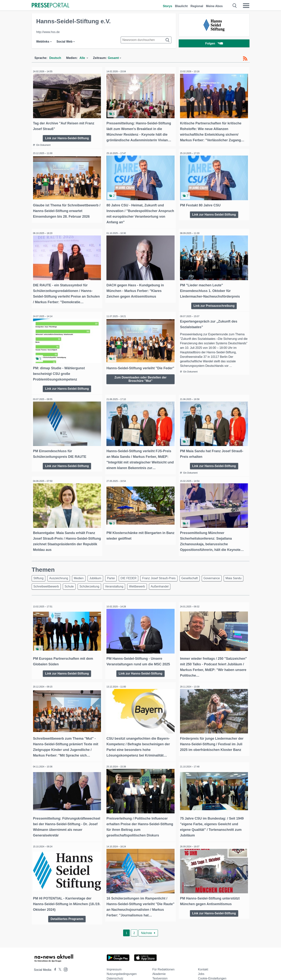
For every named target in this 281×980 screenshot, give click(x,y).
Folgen (214, 44)
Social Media (115, 971)
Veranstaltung (142, 580)
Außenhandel (191, 580)
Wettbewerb (167, 580)
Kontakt (203, 957)
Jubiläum (100, 570)
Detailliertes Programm (67, 906)
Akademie (159, 962)
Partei (118, 570)
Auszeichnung (61, 570)
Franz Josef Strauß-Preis (168, 570)
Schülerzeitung (116, 580)
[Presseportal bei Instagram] (64, 957)
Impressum (114, 957)
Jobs (201, 962)
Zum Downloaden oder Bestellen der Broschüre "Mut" (140, 379)
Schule (95, 580)
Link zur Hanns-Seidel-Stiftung (67, 136)
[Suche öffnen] (235, 6)
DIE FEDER (137, 570)
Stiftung (39, 570)
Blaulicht (181, 6)
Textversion (160, 966)
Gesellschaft (200, 570)
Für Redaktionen (163, 957)
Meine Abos (214, 6)
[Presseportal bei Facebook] (54, 958)
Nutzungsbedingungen (122, 962)
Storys (167, 6)
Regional (197, 6)
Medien (82, 570)
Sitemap (158, 971)
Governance (224, 570)
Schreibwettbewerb (70, 580)
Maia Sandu (42, 580)
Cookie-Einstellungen (212, 966)
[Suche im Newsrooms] (146, 40)
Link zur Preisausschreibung (214, 301)
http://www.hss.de (48, 32)
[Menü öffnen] (246, 6)
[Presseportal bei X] (59, 958)
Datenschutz (115, 966)
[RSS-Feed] (245, 59)
